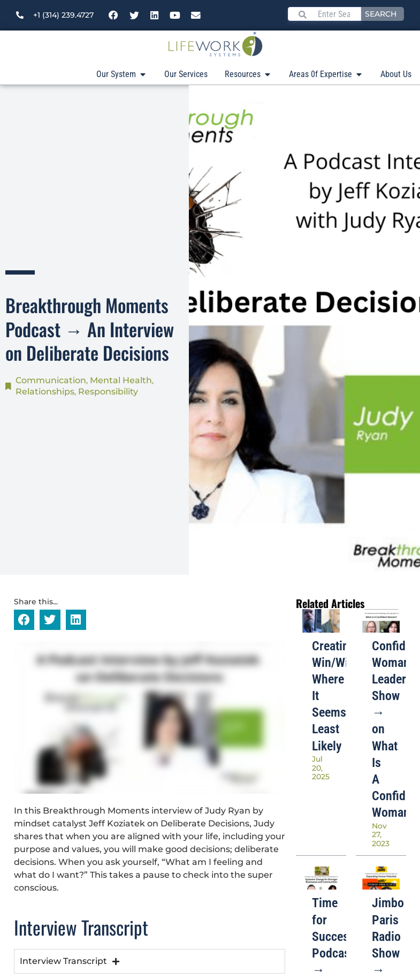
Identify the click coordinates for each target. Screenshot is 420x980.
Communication (51, 380)
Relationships (45, 392)
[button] (24, 620)
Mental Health (121, 380)
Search (381, 14)
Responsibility (108, 392)
